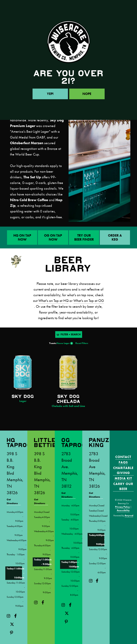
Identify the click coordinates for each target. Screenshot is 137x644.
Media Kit (123, 478)
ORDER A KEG (115, 238)
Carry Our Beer (123, 486)
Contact (123, 457)
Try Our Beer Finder (84, 238)
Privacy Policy (122, 507)
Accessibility (123, 510)
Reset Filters (82, 343)
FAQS (123, 462)
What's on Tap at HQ (53, 301)
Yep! (50, 94)
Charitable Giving (123, 470)
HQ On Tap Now (22, 238)
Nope (87, 94)
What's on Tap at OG (89, 301)
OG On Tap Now (53, 238)
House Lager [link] (63, 343)
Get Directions (12, 501)
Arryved (129, 515)
